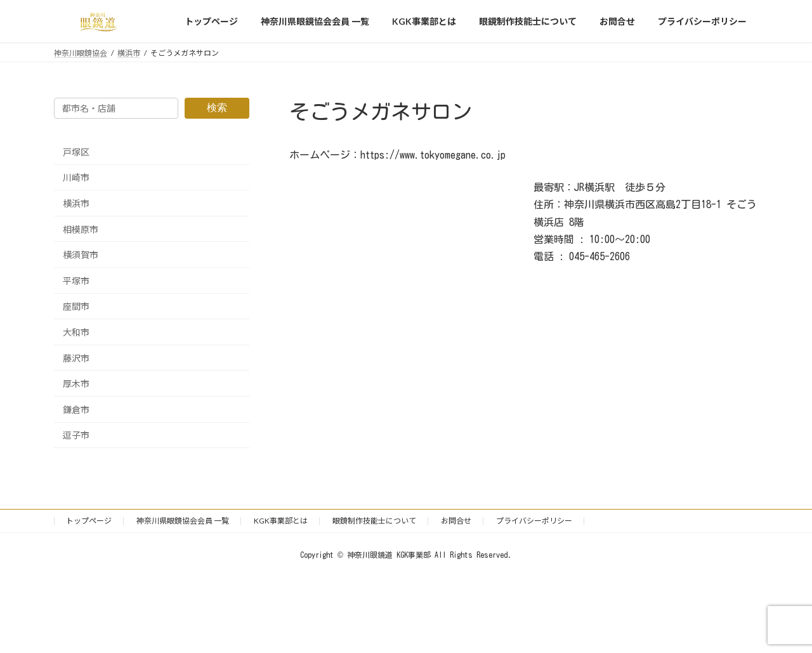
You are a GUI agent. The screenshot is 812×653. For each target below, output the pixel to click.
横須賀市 (81, 255)
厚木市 (76, 384)
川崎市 (76, 178)
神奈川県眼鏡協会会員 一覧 (183, 521)
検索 (217, 108)
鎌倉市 (76, 410)
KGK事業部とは (281, 521)
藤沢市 (76, 358)
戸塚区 (76, 152)
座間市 (76, 307)
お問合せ (456, 521)
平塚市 (76, 281)
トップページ (89, 521)
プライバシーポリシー (534, 521)
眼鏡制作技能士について (374, 521)
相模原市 (81, 229)
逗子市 (76, 436)
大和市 (76, 332)
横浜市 (76, 203)
